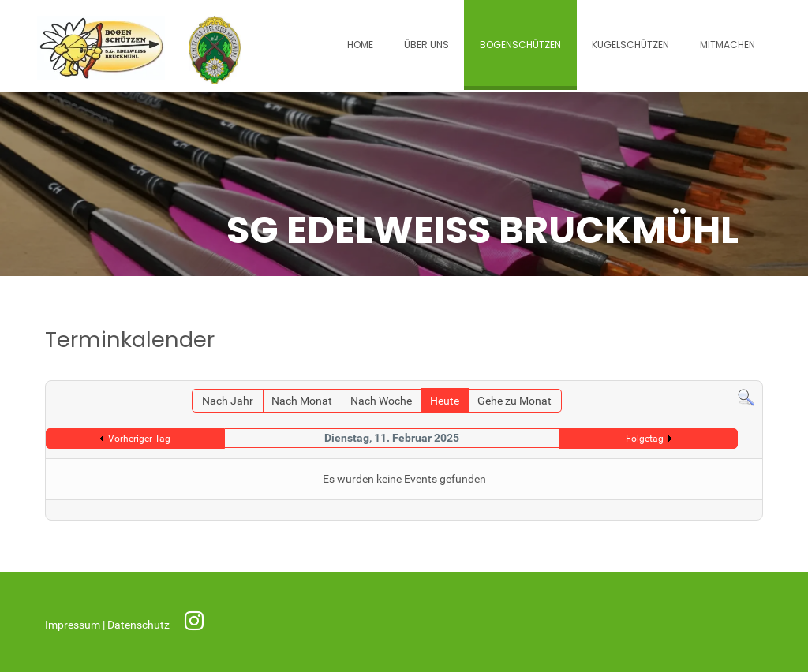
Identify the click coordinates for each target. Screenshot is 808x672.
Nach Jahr (228, 401)
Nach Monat (302, 401)
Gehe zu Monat (514, 401)
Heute (445, 401)
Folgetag (645, 439)
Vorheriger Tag (139, 439)
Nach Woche (381, 401)
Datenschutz (140, 625)
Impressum (74, 625)
